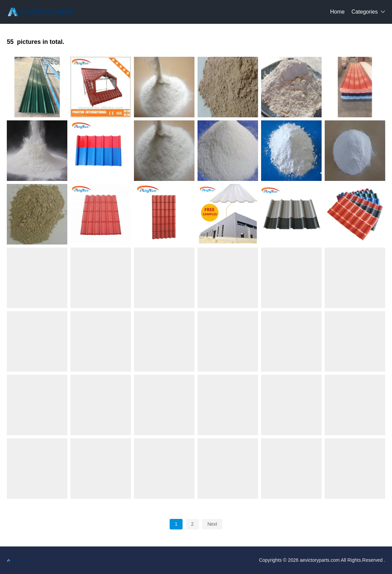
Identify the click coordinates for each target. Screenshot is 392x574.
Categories (365, 12)
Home (337, 12)
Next (212, 524)
